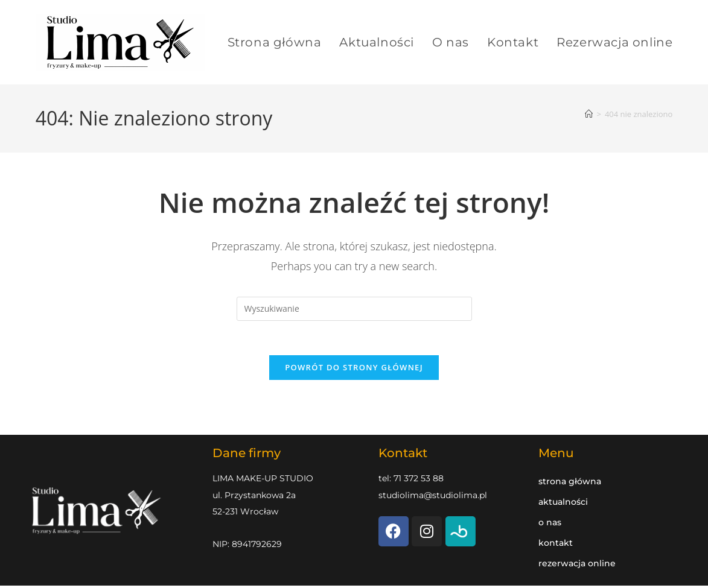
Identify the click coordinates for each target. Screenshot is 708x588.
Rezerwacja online (577, 566)
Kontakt (556, 545)
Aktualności (563, 504)
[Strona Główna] (589, 114)
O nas (550, 525)
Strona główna (570, 484)
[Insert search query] (354, 309)
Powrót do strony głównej (354, 370)
